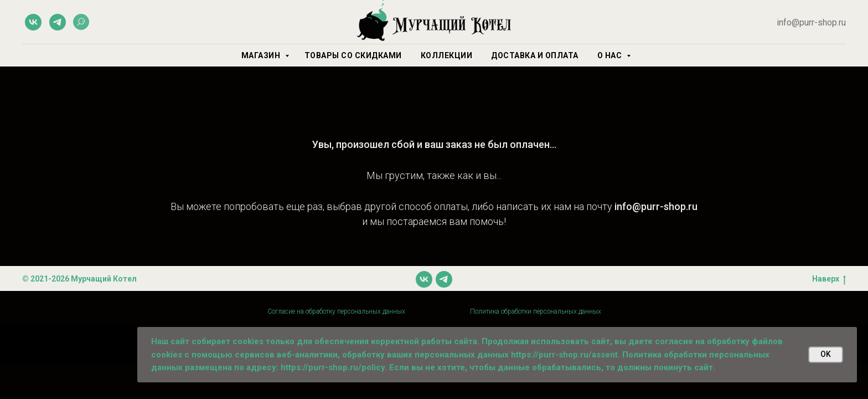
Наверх (829, 279)
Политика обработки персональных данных (536, 311)
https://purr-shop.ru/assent (564, 355)
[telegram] (58, 22)
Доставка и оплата (535, 55)
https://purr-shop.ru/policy (333, 367)
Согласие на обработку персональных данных (336, 311)
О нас (611, 55)
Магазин (262, 55)
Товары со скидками (353, 55)
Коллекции (447, 55)
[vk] (33, 22)
